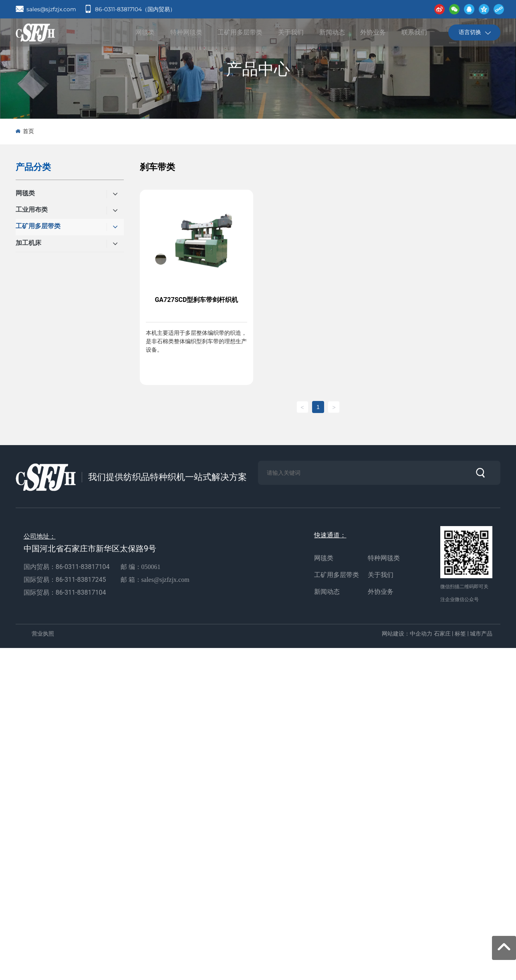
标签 (460, 634)
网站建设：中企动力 (407, 634)
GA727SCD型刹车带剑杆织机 (196, 300)
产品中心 (258, 69)
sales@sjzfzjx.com (51, 9)
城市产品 (481, 634)
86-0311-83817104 (83, 567)
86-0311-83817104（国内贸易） (135, 9)
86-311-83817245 (82, 580)
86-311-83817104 (81, 592)
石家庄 (442, 634)
